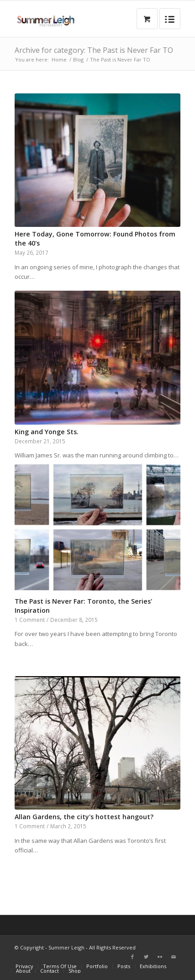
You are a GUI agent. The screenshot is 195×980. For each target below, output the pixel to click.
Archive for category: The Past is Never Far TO (94, 50)
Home (59, 59)
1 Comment (30, 620)
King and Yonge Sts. (47, 432)
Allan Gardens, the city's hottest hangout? (84, 817)
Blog (78, 59)
